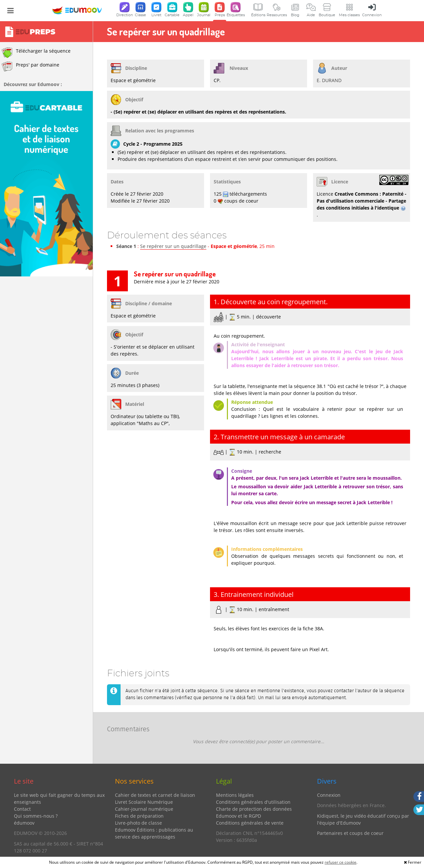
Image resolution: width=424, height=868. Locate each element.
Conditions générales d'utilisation (253, 802)
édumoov (24, 823)
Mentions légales (235, 795)
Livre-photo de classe (138, 823)
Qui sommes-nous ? (36, 816)
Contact (22, 809)
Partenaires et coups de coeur (350, 833)
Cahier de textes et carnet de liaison (155, 795)
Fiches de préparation (139, 816)
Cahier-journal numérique (144, 809)
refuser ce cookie (341, 862)
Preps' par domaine (30, 67)
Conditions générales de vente (250, 823)
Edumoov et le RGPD (238, 816)
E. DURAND (329, 80)
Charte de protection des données (254, 809)
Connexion (329, 795)
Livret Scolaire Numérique (144, 802)
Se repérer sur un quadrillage (173, 246)
